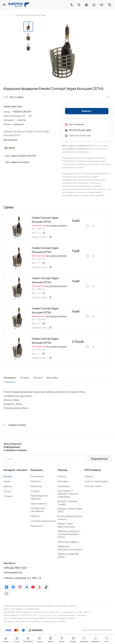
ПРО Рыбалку (93, 470)
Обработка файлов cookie (68, 555)
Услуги (7, 491)
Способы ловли (93, 486)
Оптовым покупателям (43, 521)
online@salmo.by (13, 572)
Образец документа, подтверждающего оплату (69, 534)
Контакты (36, 481)
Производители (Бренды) (39, 497)
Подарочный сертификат (38, 510)
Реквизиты (37, 526)
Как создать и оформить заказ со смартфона (68, 494)
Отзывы (24, 378)
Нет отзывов (16, 97)
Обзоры (89, 476)
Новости (35, 516)
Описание (10, 378)
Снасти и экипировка (96, 481)
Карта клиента (39, 504)
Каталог (8, 476)
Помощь (62, 470)
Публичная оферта (68, 542)
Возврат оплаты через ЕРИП (70, 510)
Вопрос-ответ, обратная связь (66, 525)
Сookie (108, 630)
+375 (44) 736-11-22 (15, 568)
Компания (37, 470)
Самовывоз (64, 486)
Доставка (52, 378)
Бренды (8, 486)
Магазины (36, 486)
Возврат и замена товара (67, 503)
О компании (37, 476)
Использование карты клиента (70, 518)
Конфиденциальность (93, 630)
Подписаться (99, 459)
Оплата (38, 378)
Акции (7, 481)
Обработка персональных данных (70, 548)
